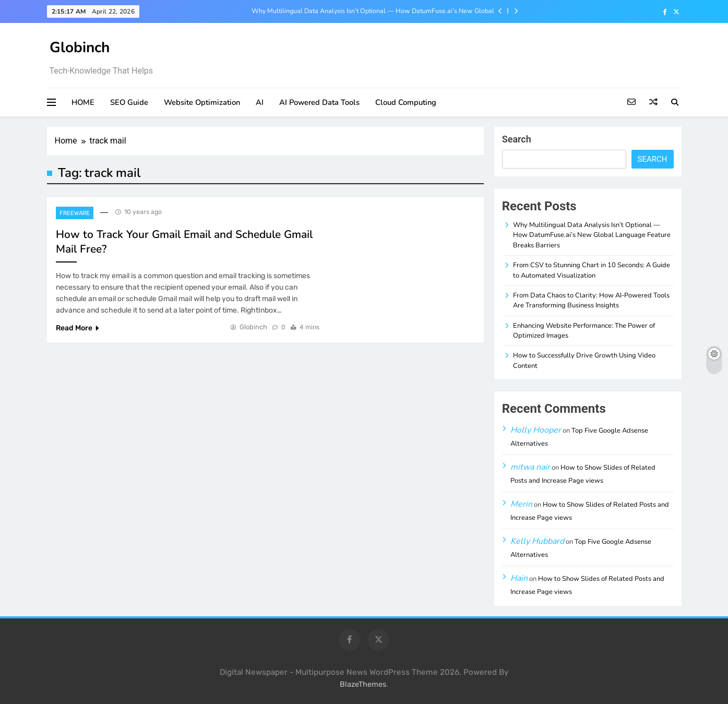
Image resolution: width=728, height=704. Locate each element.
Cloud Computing (406, 102)
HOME (83, 102)
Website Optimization (202, 102)
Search (517, 139)
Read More (77, 328)
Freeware (75, 213)
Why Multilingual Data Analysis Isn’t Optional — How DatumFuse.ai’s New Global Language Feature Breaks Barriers (373, 11)
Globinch (80, 47)
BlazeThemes (363, 684)
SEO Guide (129, 102)
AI (260, 102)
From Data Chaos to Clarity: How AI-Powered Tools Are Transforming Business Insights (591, 300)
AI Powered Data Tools (319, 102)
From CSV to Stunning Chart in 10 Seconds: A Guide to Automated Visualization (592, 270)
